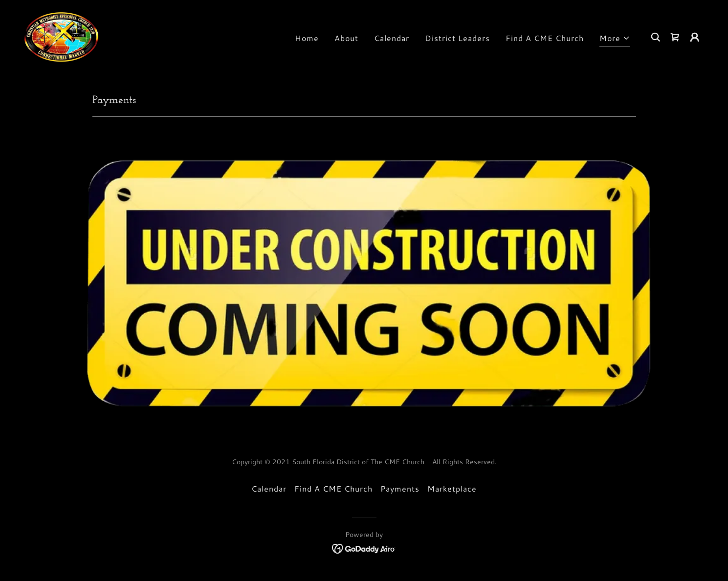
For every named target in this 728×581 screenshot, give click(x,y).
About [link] (346, 38)
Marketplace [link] (452, 488)
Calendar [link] (392, 38)
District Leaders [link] (457, 38)
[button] (615, 39)
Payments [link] (400, 488)
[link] (61, 35)
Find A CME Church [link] (545, 38)
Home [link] (307, 38)
